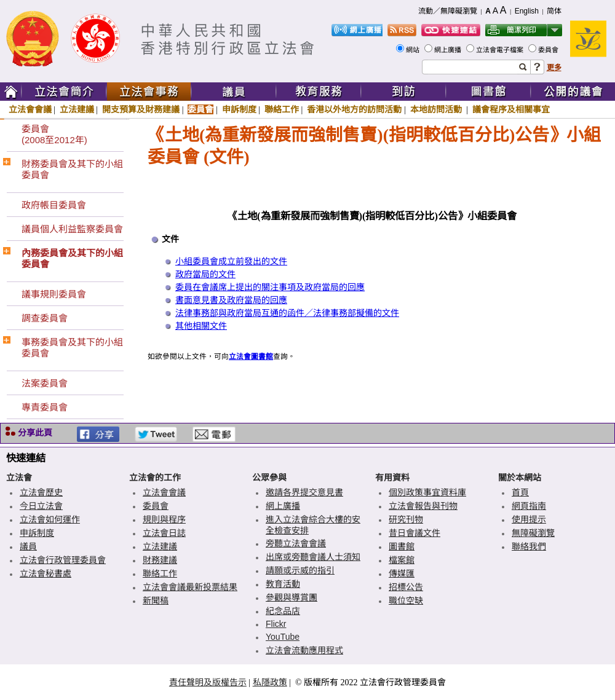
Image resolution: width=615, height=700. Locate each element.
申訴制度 (239, 109)
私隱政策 (270, 682)
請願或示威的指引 (300, 570)
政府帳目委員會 (54, 205)
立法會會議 (30, 109)
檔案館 (402, 560)
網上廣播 (449, 50)
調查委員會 (45, 318)
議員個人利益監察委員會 (72, 229)
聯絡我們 (529, 546)
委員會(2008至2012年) (54, 134)
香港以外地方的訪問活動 (354, 109)
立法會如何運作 (50, 519)
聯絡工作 (282, 109)
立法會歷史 (41, 492)
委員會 (549, 50)
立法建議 (77, 109)
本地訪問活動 (437, 109)
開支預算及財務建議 (141, 109)
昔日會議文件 (415, 533)
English (527, 11)
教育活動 (283, 584)
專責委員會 (45, 407)
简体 (554, 11)
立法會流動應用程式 (304, 650)
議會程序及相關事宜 (511, 109)
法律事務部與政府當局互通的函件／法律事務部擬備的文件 (287, 313)
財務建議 (160, 560)
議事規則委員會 (54, 294)
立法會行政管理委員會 (63, 560)
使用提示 (529, 519)
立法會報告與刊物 (423, 506)
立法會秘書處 (46, 573)
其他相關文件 (201, 326)
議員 (28, 546)
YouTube (283, 637)
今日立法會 (41, 506)
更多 (554, 68)
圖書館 (402, 546)
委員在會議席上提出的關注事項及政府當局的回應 (270, 287)
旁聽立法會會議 (296, 543)
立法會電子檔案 (501, 50)
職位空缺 (406, 600)
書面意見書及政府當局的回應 (231, 300)
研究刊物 (406, 519)
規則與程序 (164, 519)
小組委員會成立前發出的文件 (231, 262)
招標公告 (406, 587)
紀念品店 (283, 611)
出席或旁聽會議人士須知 (313, 557)
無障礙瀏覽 (533, 533)
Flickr (276, 624)
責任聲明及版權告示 (208, 682)
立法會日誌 (164, 533)
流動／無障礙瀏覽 (448, 11)
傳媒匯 (402, 573)
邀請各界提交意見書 (304, 492)
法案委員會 (45, 383)
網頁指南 (529, 506)
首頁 (520, 492)
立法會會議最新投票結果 (190, 587)
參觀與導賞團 (292, 597)
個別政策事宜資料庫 (427, 492)
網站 (414, 50)
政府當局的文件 (205, 274)
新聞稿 (156, 600)
